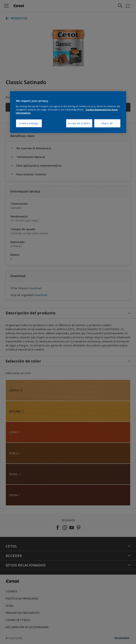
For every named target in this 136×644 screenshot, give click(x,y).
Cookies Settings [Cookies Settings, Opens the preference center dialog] (29, 123)
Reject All (107, 123)
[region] (68, 112)
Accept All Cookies (79, 123)
